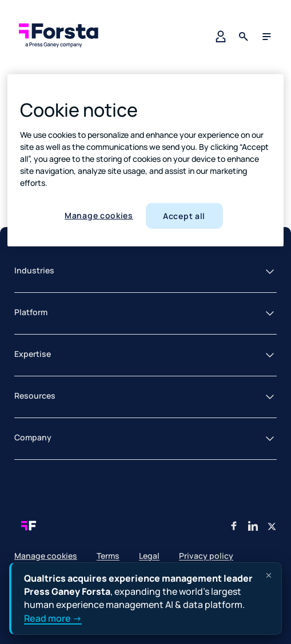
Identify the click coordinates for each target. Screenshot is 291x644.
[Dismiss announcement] (269, 575)
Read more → (53, 618)
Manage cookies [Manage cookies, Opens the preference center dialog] (99, 215)
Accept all (184, 216)
